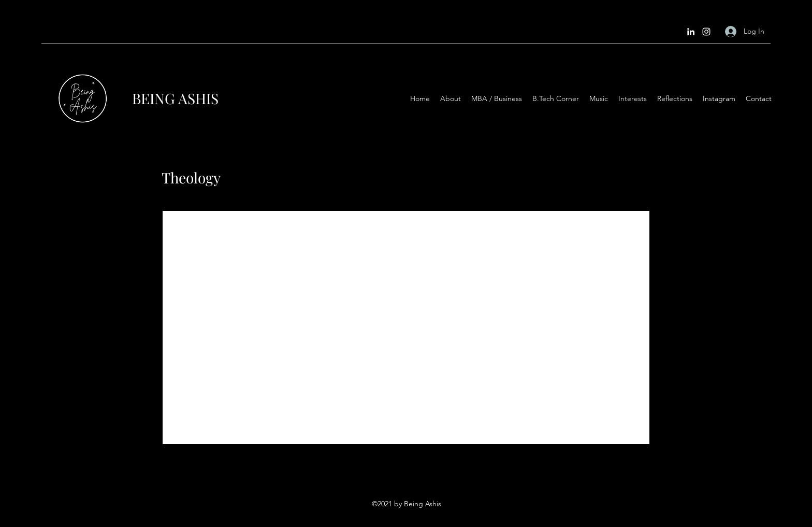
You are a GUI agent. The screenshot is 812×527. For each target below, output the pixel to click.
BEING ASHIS (175, 98)
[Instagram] (706, 32)
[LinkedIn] (691, 32)
